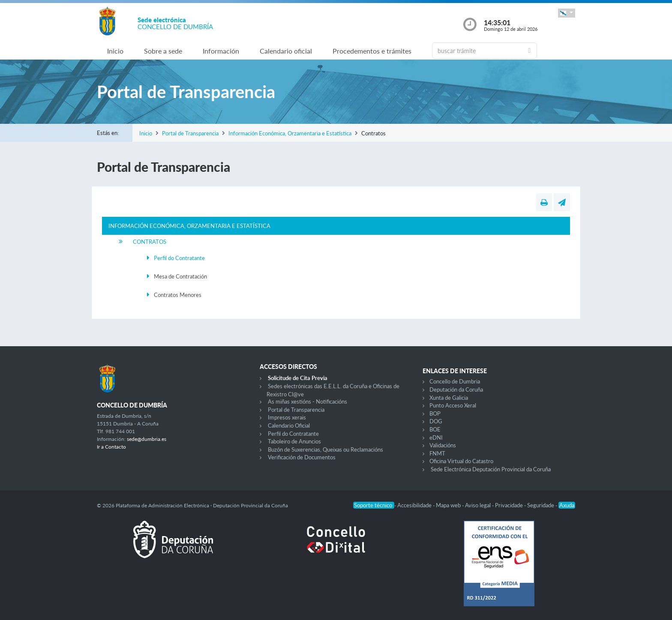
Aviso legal (478, 505)
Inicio (115, 51)
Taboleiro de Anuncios (294, 441)
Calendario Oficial (289, 425)
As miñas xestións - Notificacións (307, 401)
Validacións (443, 445)
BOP (435, 413)
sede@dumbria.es (147, 439)
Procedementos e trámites (372, 51)
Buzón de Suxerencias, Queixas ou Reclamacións (325, 449)
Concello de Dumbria (455, 381)
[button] (567, 13)
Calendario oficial (286, 51)
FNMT (437, 453)
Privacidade (510, 505)
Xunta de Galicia (449, 398)
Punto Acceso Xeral (453, 405)
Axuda (567, 505)
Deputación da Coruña (456, 389)
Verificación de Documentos (302, 457)
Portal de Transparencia (190, 133)
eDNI (436, 437)
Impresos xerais (287, 417)
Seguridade (541, 505)
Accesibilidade (415, 505)
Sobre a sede (163, 51)
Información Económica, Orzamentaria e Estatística (290, 133)
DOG (436, 421)
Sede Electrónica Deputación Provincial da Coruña (491, 469)
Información (221, 51)
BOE (435, 429)
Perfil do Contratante (179, 258)
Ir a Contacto (111, 447)
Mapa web (449, 505)
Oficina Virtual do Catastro (461, 461)
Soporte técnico (374, 505)
